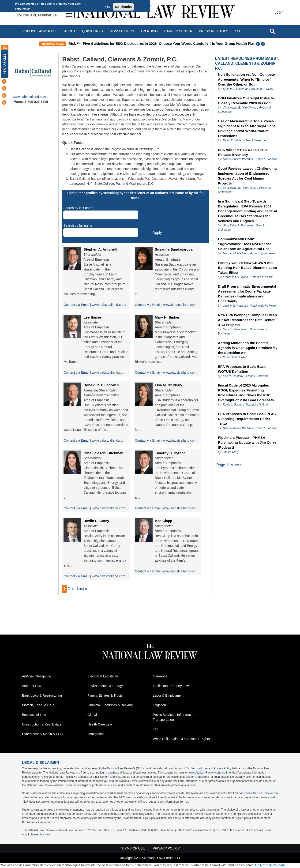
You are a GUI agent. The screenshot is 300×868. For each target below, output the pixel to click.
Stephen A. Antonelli (101, 249)
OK (108, 7)
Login (279, 12)
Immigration (96, 734)
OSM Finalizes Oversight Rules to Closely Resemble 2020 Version (246, 101)
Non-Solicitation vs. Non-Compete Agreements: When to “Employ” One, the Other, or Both (246, 79)
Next (263, 44)
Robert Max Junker (235, 357)
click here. (45, 835)
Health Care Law (100, 725)
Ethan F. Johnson (267, 159)
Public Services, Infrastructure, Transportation (175, 717)
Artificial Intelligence (37, 676)
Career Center (178, 31)
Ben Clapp (164, 521)
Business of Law (34, 715)
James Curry (231, 452)
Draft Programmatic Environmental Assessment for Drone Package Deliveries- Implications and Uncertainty (247, 294)
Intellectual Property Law (171, 686)
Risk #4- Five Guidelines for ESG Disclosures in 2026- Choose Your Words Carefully (163, 43)
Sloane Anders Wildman (238, 159)
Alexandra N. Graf (257, 405)
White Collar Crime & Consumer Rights (181, 739)
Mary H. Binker (167, 317)
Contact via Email (76, 305)
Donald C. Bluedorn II (101, 385)
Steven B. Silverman (236, 89)
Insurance (160, 676)
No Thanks (123, 7)
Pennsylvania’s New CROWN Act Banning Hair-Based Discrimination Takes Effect (247, 268)
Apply (157, 233)
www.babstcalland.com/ (109, 305)
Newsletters (122, 31)
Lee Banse (92, 317)
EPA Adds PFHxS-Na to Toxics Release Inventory (243, 152)
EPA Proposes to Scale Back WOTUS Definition (242, 369)
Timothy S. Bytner (170, 453)
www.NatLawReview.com (205, 773)
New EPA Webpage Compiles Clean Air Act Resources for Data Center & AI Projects (247, 320)
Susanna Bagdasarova (174, 249)
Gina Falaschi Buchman (103, 453)
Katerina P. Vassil (262, 89)
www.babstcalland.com (29, 97)
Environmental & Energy (105, 686)
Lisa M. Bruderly (169, 385)
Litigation (159, 705)
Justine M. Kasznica (235, 306)
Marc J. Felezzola (255, 140)
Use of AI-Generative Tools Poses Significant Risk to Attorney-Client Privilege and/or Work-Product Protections (246, 128)
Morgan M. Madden (235, 253)
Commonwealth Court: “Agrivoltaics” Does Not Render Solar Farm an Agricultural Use (245, 244)
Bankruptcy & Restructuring (42, 696)
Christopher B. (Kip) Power (240, 108)
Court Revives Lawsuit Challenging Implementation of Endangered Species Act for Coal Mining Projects (247, 176)
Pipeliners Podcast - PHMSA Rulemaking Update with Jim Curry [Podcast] (247, 442)
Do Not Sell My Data (270, 865)
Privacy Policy (223, 769)
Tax (155, 729)
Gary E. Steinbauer (235, 329)
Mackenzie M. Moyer (264, 306)
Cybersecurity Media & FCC (42, 734)
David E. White (232, 140)
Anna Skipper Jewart (263, 253)
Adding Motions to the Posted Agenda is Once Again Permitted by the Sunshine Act (248, 348)
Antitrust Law (32, 686)
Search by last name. (79, 208)
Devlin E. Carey (96, 521)
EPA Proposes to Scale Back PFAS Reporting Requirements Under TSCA (247, 419)
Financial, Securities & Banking (110, 705)
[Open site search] (272, 31)
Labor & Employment (168, 696)
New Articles (5, 64)
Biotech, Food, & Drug (38, 705)
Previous (258, 44)
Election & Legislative (103, 676)
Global (92, 715)
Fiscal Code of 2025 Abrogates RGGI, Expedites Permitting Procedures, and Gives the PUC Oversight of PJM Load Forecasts (246, 393)
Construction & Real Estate (42, 725)
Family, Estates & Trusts (105, 696)
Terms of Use (199, 769)
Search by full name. (78, 225)
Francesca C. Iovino (235, 277)
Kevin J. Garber (233, 405)
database (114, 773)
